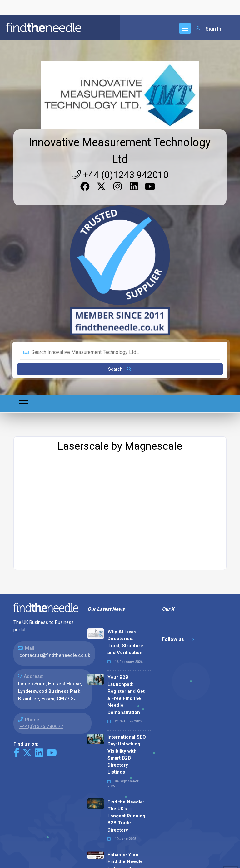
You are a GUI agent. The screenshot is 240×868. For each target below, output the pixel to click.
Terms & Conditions (94, 859)
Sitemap (22, 859)
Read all (102, 791)
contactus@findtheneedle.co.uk (55, 493)
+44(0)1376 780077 (41, 564)
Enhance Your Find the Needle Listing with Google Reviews (125, 702)
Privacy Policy (52, 859)
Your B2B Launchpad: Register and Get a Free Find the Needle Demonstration (126, 532)
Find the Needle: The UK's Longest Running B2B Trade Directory (126, 653)
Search (120, 206)
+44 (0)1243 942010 (120, 12)
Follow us (178, 477)
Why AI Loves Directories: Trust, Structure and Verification (125, 480)
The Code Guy (48, 834)
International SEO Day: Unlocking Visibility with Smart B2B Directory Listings (127, 592)
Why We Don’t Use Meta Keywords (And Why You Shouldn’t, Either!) (124, 755)
